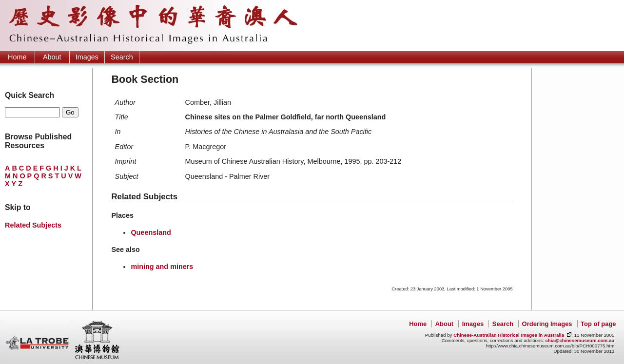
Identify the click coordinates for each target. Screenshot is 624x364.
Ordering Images (547, 324)
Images (87, 57)
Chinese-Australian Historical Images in (509, 335)
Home (17, 57)
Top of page (598, 324)
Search (122, 57)
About (52, 57)
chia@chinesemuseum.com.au (580, 340)
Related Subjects (33, 225)
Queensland (151, 232)
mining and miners (162, 267)
